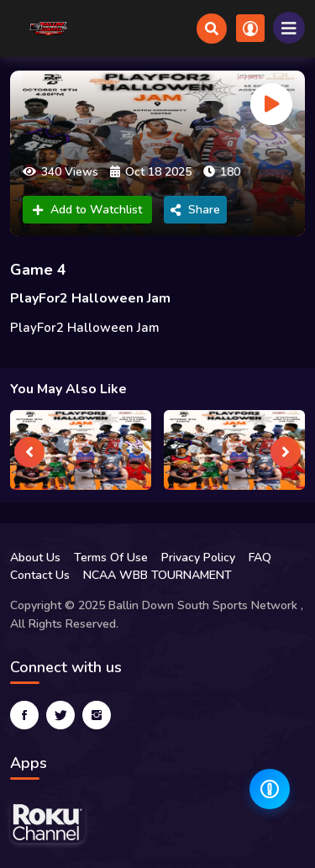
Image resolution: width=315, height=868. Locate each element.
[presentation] (29, 452)
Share (195, 210)
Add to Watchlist (87, 210)
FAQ (260, 558)
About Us (35, 558)
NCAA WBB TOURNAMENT (157, 575)
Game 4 (38, 270)
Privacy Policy (198, 558)
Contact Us (40, 575)
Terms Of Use (111, 558)
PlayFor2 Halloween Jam (90, 298)
